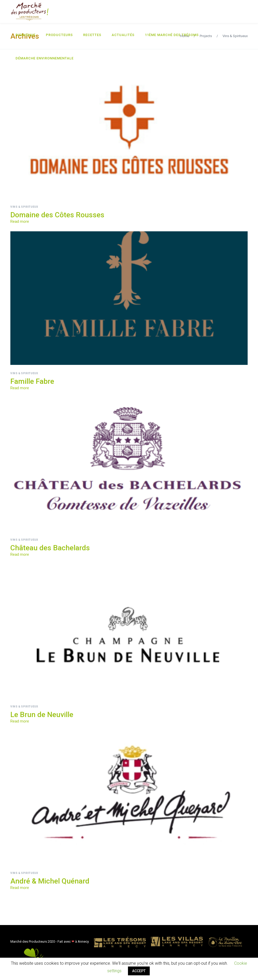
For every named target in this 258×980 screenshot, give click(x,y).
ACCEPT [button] (139, 971)
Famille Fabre (32, 381)
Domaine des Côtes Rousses (57, 215)
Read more (20, 221)
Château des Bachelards (50, 548)
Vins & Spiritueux (24, 207)
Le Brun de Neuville (42, 715)
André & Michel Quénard (50, 881)
